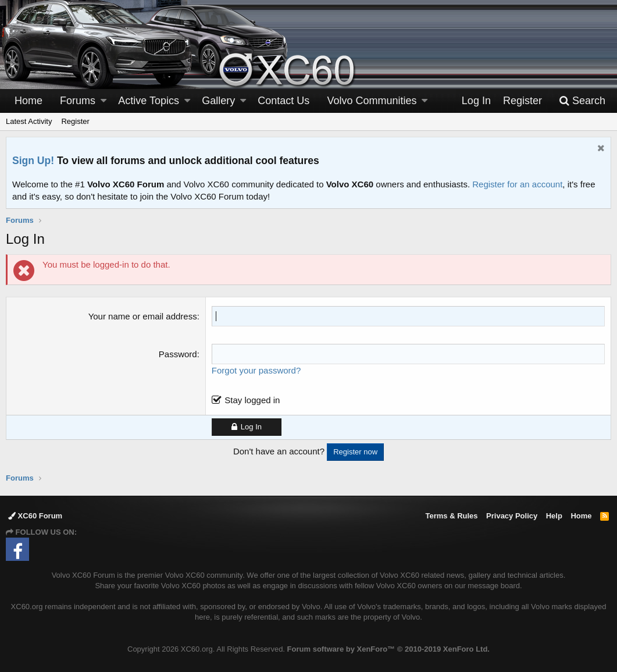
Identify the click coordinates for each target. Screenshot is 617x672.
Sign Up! (33, 161)
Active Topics (149, 101)
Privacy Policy (512, 516)
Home (28, 101)
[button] (104, 101)
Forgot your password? (256, 370)
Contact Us (283, 101)
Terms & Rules (451, 516)
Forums (78, 101)
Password (178, 354)
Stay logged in (252, 400)
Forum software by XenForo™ (388, 649)
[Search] (582, 101)
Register (75, 121)
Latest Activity (29, 121)
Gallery (218, 101)
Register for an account (517, 184)
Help (554, 516)
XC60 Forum (35, 516)
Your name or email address (143, 316)
